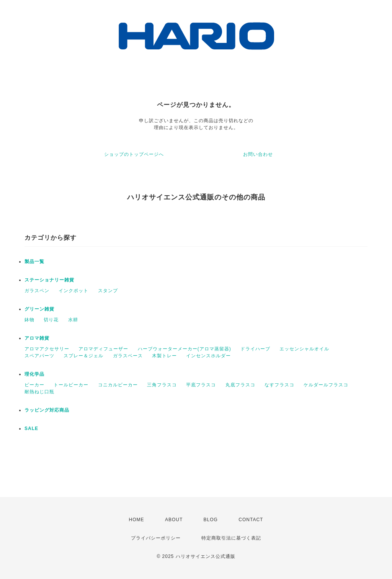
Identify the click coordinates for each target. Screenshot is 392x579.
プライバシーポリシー (156, 538)
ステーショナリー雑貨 (49, 280)
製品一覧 (34, 262)
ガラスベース (128, 356)
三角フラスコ (162, 385)
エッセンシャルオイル (304, 349)
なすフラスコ (279, 385)
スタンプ (108, 291)
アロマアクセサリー (47, 349)
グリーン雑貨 (39, 309)
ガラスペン (37, 291)
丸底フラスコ (240, 385)
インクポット (73, 291)
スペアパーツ (39, 356)
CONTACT (251, 520)
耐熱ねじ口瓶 (39, 392)
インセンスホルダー (208, 356)
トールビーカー (71, 385)
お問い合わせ (258, 154)
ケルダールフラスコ (326, 385)
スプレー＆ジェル (83, 356)
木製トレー (164, 356)
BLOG (211, 520)
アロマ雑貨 (37, 338)
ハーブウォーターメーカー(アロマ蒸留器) (185, 349)
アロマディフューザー (103, 349)
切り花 (51, 320)
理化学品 (34, 374)
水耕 (73, 320)
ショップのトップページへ (134, 154)
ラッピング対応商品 (47, 410)
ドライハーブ (255, 349)
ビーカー (34, 385)
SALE (31, 429)
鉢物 (29, 320)
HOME (137, 520)
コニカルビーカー (118, 385)
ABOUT (174, 520)
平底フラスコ (201, 385)
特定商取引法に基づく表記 (231, 538)
